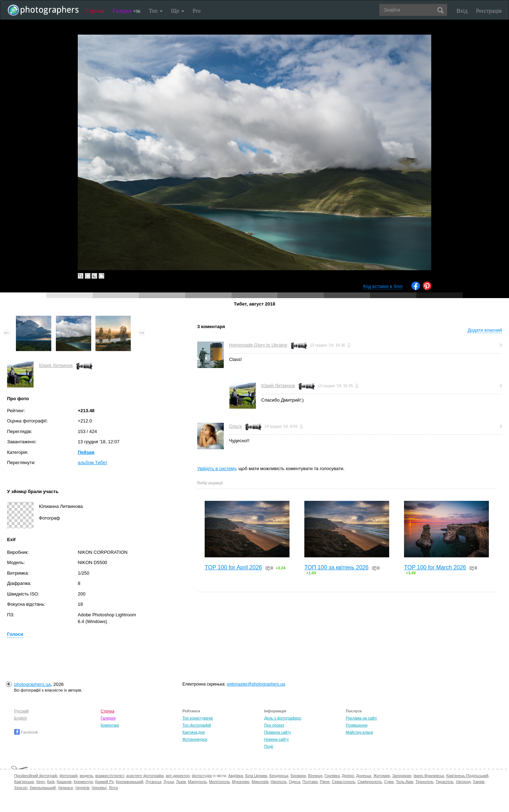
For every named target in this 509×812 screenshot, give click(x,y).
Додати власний (485, 330)
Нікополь (278, 782)
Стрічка (95, 11)
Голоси (15, 634)
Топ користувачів (198, 718)
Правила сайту (277, 732)
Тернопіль (424, 782)
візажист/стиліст (109, 776)
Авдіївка (236, 776)
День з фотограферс (283, 718)
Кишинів (64, 782)
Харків (479, 782)
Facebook (26, 732)
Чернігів (82, 788)
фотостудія (202, 776)
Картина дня (194, 732)
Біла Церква (256, 776)
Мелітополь (219, 782)
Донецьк (364, 776)
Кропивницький (130, 782)
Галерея (127, 11)
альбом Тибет (93, 463)
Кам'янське (24, 782)
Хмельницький (43, 788)
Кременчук (83, 782)
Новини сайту (276, 739)
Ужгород (463, 782)
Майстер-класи (359, 732)
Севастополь (344, 782)
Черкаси (65, 788)
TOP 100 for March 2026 (435, 567)
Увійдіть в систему (217, 469)
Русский (21, 711)
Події (269, 746)
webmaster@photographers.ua (256, 684)
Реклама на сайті (361, 718)
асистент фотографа (145, 776)
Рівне (325, 782)
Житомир (382, 776)
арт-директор (178, 776)
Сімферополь (370, 782)
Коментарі (110, 725)
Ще (178, 11)
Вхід (462, 11)
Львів (181, 782)
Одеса (294, 782)
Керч (41, 782)
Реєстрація (489, 11)
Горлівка (332, 776)
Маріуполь (197, 782)
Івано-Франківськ (429, 776)
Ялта (113, 788)
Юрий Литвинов (56, 365)
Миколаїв (260, 782)
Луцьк (169, 782)
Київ (51, 782)
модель (87, 776)
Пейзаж (86, 452)
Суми (389, 782)
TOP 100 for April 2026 (233, 567)
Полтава (310, 782)
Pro (197, 11)
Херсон (21, 788)
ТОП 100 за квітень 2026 (337, 567)
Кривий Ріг (104, 782)
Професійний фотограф (36, 776)
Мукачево (241, 782)
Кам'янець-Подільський (467, 776)
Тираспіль (444, 782)
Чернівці (99, 788)
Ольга (235, 426)
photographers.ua (32, 684)
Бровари (298, 776)
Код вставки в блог (383, 286)
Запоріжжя (402, 776)
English (21, 718)
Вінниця (315, 776)
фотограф (68, 776)
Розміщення (356, 725)
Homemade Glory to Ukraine (258, 345)
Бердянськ (279, 776)
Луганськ (154, 782)
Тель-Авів (405, 782)
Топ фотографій (197, 725)
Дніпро (348, 776)
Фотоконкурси (195, 739)
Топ (156, 11)
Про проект (274, 725)
